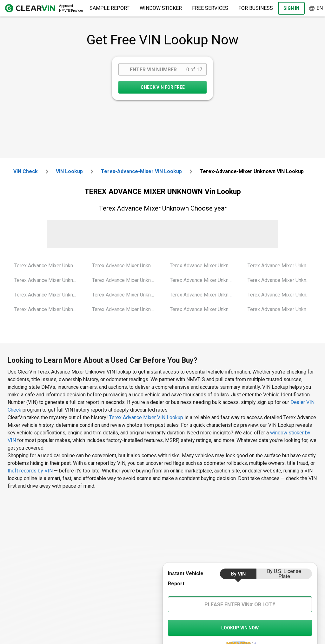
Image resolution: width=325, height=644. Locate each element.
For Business (256, 8)
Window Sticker (161, 8)
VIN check (26, 171)
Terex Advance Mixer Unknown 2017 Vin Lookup (282, 295)
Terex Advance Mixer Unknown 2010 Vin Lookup (204, 280)
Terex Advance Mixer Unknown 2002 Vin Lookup (48, 295)
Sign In (291, 8)
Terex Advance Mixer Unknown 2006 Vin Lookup (126, 295)
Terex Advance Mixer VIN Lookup (147, 417)
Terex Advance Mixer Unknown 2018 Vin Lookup (282, 309)
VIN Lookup (69, 171)
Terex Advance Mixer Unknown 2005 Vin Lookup (126, 280)
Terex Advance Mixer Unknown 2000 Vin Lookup (48, 266)
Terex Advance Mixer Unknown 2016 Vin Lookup (282, 280)
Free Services (210, 8)
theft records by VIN (30, 471)
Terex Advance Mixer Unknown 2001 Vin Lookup (48, 280)
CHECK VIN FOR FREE (163, 87)
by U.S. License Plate (284, 574)
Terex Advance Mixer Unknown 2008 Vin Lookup (204, 266)
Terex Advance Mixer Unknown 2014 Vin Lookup (204, 309)
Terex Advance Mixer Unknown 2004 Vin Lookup (126, 266)
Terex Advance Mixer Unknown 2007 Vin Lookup (126, 309)
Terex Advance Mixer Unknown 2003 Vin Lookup (48, 309)
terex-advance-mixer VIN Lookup (141, 171)
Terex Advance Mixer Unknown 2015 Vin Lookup (282, 266)
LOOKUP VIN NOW (240, 628)
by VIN (238, 574)
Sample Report (109, 8)
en (316, 8)
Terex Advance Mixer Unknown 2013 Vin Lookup (204, 295)
